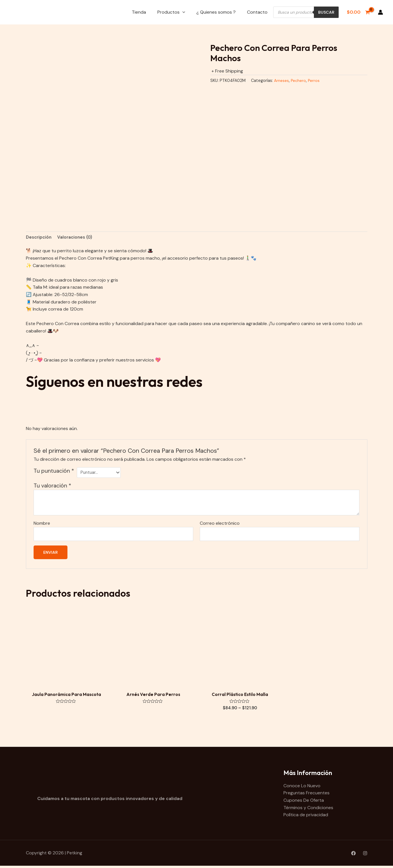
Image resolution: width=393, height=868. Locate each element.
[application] (182, 12)
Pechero (300, 80)
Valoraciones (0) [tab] (77, 237)
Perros (316, 80)
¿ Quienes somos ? (216, 12)
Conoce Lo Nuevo (302, 788)
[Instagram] (365, 855)
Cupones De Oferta (304, 802)
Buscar (326, 12)
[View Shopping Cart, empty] (358, 12)
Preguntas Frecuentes (306, 795)
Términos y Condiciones (308, 810)
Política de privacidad (306, 817)
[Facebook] (353, 855)
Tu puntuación (54, 471)
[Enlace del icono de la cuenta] (380, 12)
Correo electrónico (220, 524)
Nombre (42, 524)
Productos (171, 12)
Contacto (257, 12)
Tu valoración (52, 487)
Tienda (139, 12)
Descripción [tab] (39, 237)
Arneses (282, 80)
